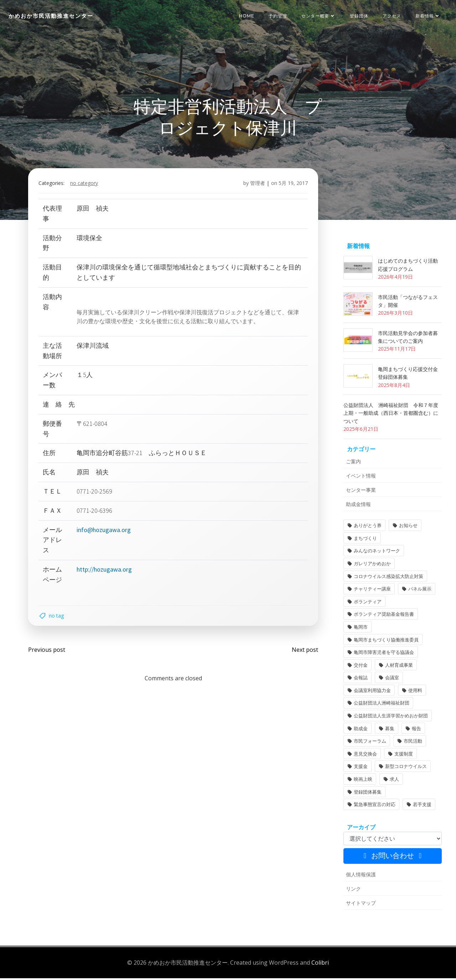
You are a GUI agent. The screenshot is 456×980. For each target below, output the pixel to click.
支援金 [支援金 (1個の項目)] (360, 768)
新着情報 (428, 16)
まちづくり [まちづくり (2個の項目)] (365, 540)
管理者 (257, 185)
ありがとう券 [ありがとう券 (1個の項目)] (367, 527)
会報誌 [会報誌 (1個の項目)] (360, 680)
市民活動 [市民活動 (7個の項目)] (413, 743)
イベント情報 (361, 477)
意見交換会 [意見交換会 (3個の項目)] (365, 755)
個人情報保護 (361, 876)
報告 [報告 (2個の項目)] (416, 730)
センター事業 (361, 492)
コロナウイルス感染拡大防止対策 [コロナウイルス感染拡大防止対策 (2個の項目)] (388, 578)
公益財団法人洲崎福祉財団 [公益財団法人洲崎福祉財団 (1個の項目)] (381, 705)
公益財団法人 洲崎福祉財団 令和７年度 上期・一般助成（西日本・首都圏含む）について (393, 415)
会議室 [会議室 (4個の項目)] (392, 680)
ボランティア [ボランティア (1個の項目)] (367, 603)
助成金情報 (358, 506)
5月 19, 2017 (293, 185)
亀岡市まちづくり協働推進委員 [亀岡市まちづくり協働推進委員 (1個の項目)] (386, 641)
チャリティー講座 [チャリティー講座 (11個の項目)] (372, 590)
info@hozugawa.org (104, 531)
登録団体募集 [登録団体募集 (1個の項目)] (367, 794)
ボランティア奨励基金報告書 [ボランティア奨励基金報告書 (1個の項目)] (384, 616)
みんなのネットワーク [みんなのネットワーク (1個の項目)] (377, 553)
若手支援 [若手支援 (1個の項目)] (422, 806)
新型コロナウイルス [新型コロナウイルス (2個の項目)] (406, 768)
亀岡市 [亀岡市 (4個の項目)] (360, 629)
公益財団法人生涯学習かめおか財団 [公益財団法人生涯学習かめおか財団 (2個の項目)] (390, 717)
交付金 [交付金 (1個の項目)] (360, 667)
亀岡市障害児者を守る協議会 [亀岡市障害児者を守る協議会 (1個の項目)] (384, 654)
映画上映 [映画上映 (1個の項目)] (363, 781)
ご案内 (353, 463)
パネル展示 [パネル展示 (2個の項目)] (419, 590)
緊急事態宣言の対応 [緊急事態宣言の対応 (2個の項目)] (374, 806)
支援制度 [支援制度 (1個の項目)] (403, 755)
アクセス (392, 16)
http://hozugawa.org (105, 571)
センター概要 (318, 16)
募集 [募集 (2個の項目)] (389, 730)
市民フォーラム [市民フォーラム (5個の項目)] (370, 743)
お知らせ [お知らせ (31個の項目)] (408, 527)
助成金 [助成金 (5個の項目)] (360, 730)
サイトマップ (361, 905)
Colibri (320, 964)
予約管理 (278, 16)
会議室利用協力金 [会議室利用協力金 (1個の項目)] (372, 692)
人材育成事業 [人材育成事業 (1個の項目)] (399, 667)
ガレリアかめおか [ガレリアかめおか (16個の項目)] (372, 565)
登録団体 (359, 16)
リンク (353, 890)
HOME (247, 16)
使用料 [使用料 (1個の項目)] (415, 692)
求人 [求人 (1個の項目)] (394, 781)
